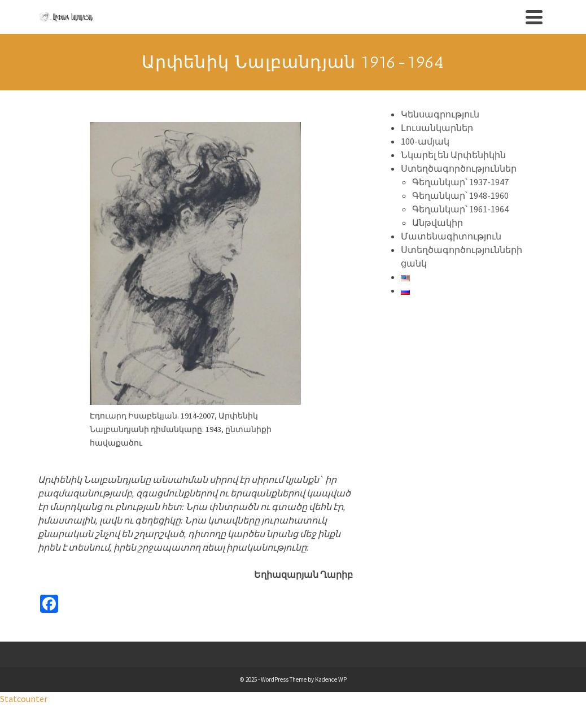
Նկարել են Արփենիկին (453, 155)
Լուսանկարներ (437, 128)
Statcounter (24, 699)
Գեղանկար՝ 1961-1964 (460, 209)
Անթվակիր (438, 223)
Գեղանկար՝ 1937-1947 (460, 182)
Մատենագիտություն (451, 236)
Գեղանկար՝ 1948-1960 (460, 195)
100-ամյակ (425, 141)
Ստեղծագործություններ (459, 168)
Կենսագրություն (440, 114)
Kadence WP (331, 679)
